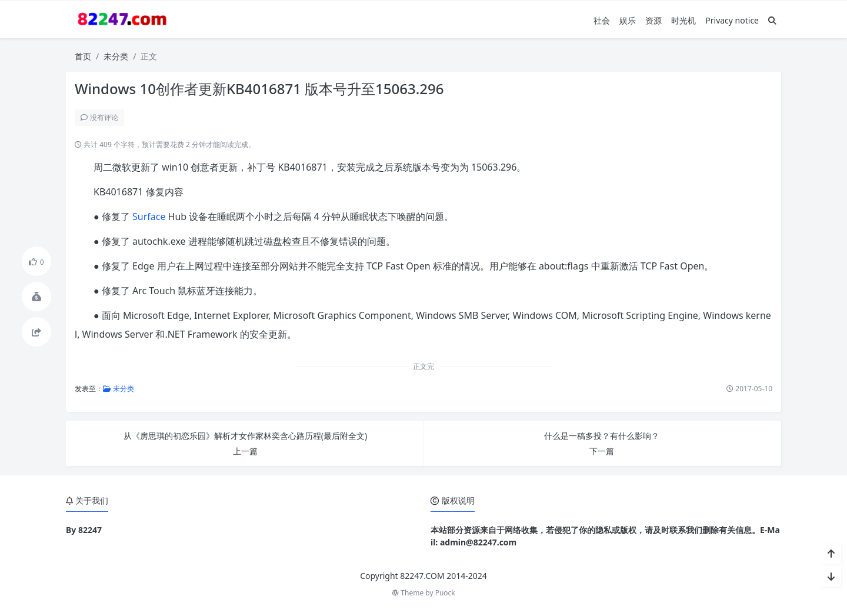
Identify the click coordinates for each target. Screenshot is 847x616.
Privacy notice (732, 20)
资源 (653, 20)
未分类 (116, 56)
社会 (602, 20)
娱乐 (628, 20)
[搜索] (772, 20)
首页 (83, 56)
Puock (445, 593)
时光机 (683, 20)
